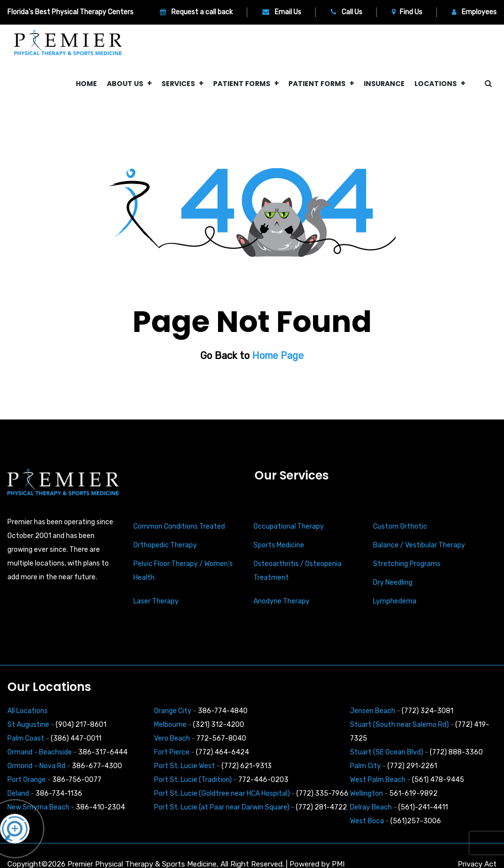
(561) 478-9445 (438, 780)
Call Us (346, 12)
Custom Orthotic (400, 526)
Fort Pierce (172, 752)
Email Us (282, 12)
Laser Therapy (156, 601)
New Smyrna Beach (38, 807)
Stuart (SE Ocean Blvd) (387, 752)
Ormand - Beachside (40, 752)
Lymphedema (395, 601)
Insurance (384, 84)
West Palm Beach (378, 780)
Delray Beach (371, 807)
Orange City (173, 711)
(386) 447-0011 (76, 738)
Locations (436, 84)
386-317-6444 (103, 752)
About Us (125, 84)
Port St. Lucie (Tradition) (193, 780)
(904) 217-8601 (81, 725)
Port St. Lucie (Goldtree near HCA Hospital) (222, 793)
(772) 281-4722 (321, 807)
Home (86, 84)
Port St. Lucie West (185, 766)
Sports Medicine (279, 545)
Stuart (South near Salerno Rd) (399, 725)
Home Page (278, 356)
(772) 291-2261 (412, 766)
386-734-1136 (59, 793)
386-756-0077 (77, 780)
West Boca (367, 821)
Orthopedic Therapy (165, 545)
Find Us (407, 12)
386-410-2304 (100, 807)
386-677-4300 (97, 766)
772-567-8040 (221, 738)
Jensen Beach (373, 711)
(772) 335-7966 (322, 793)
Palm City (365, 766)
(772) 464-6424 (222, 752)
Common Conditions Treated (179, 526)
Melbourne (170, 725)
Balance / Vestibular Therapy (419, 545)
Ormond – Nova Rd (36, 766)
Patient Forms (242, 84)
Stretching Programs (407, 564)
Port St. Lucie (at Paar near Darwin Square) (222, 807)
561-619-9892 (413, 793)
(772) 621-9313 (247, 766)
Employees (474, 12)
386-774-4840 (223, 711)
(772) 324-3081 (427, 711)
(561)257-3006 (416, 821)
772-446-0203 (263, 780)
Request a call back (196, 12)
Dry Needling (393, 583)
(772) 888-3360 (456, 752)
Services (178, 84)
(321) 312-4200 (219, 725)
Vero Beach (172, 738)
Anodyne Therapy (282, 601)
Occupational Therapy (289, 526)
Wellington (366, 793)
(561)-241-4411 (423, 807)
